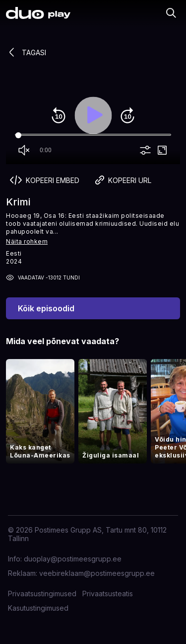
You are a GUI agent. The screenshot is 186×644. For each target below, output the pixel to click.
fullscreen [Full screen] (162, 150)
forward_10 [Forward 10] (127, 115)
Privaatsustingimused (42, 594)
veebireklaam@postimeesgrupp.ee (97, 573)
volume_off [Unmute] (24, 150)
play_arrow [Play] (93, 115)
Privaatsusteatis (108, 594)
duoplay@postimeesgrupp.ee (73, 559)
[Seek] (93, 135)
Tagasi (26, 52)
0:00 (46, 150)
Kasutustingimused (38, 608)
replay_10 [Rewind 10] (59, 115)
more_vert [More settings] (145, 150)
